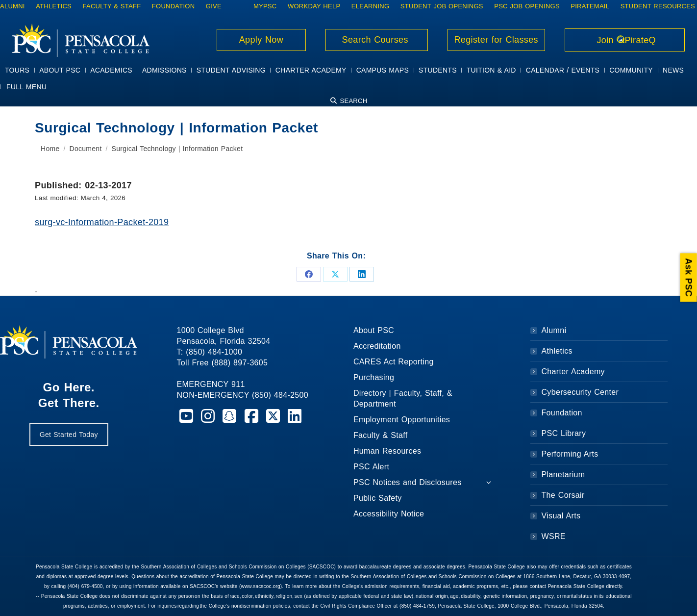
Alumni (554, 330)
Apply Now (261, 40)
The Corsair (563, 495)
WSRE (554, 536)
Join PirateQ (625, 40)
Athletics (557, 351)
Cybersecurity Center (580, 392)
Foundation (562, 413)
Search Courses (376, 40)
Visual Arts (561, 516)
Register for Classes (496, 40)
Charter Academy (573, 372)
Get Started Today (69, 435)
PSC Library (564, 433)
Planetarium (563, 475)
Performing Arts (570, 454)
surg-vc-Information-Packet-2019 (102, 222)
